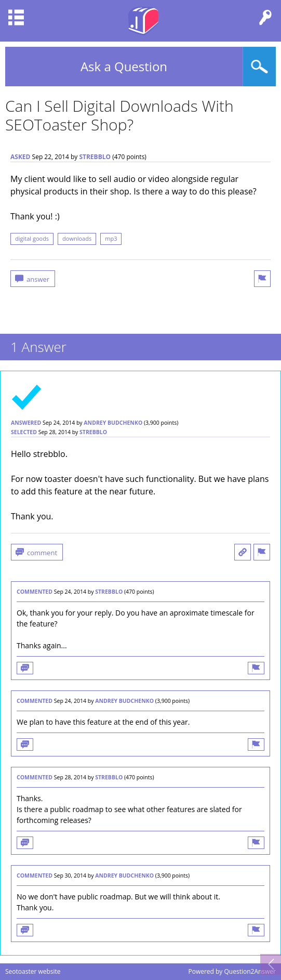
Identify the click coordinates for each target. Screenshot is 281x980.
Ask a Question (124, 66)
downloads (77, 238)
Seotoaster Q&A (143, 21)
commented (35, 592)
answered (26, 423)
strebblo (95, 157)
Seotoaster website (33, 971)
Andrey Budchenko (113, 423)
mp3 (111, 238)
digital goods (32, 238)
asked (20, 157)
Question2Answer (250, 971)
